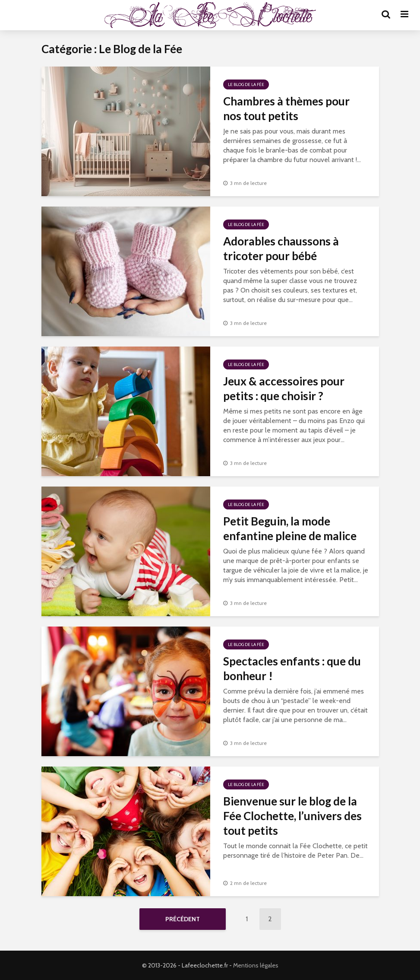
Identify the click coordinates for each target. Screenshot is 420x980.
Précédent (183, 919)
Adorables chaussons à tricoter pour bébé (281, 248)
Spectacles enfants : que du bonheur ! (292, 668)
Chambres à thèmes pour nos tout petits (286, 108)
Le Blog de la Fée (246, 84)
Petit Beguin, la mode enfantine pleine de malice (290, 528)
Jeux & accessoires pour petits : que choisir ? (284, 388)
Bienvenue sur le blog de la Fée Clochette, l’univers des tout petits (292, 816)
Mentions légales (256, 965)
